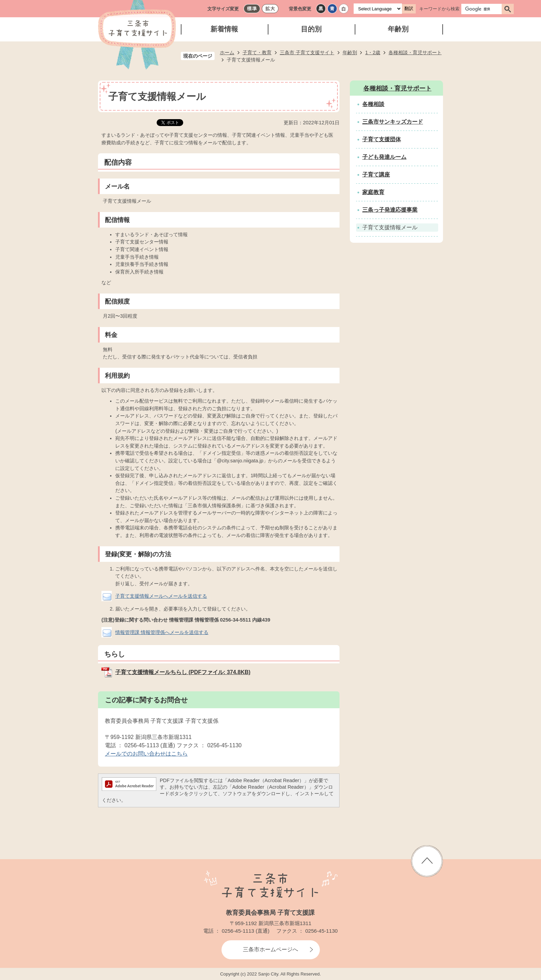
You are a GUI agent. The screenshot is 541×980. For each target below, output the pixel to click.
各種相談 (373, 104)
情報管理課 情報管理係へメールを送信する (162, 632)
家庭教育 (373, 192)
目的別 (311, 29)
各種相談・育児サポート (415, 52)
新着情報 (224, 29)
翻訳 (409, 8)
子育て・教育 (257, 52)
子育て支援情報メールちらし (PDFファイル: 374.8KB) (183, 672)
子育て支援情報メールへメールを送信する (161, 596)
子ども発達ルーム (384, 157)
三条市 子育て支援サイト (307, 52)
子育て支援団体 (382, 139)
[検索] (483, 9)
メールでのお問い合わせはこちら (146, 754)
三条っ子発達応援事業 (390, 210)
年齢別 (398, 29)
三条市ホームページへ (270, 949)
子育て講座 (376, 175)
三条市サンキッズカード (393, 122)
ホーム (227, 52)
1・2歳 (373, 52)
